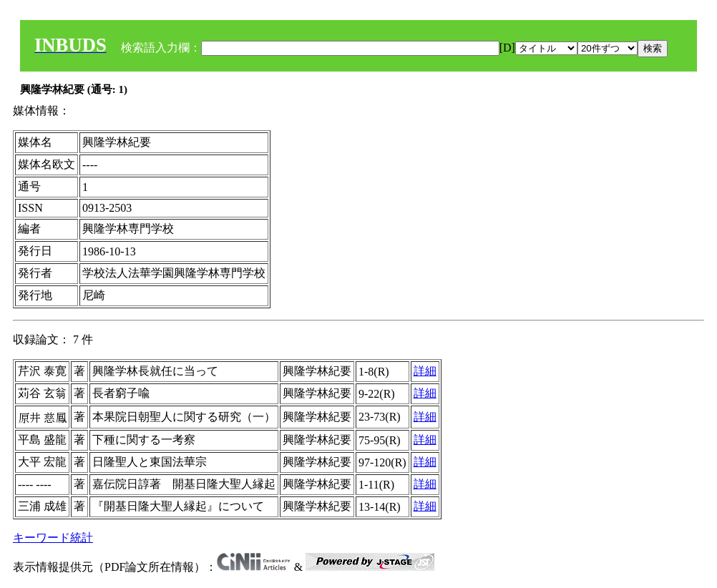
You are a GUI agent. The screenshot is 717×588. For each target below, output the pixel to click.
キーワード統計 (53, 538)
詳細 (425, 371)
